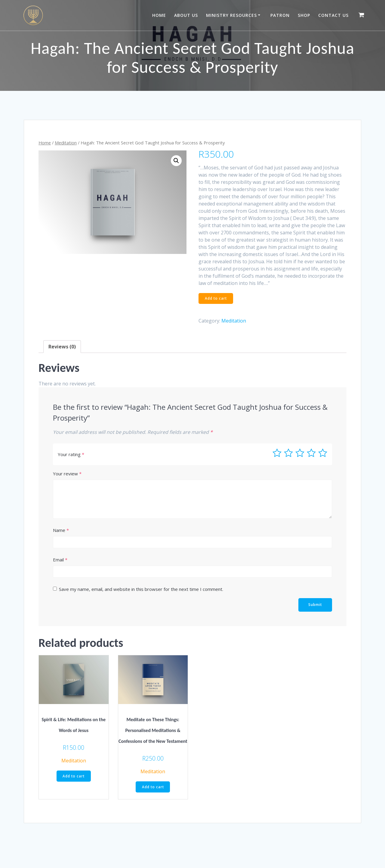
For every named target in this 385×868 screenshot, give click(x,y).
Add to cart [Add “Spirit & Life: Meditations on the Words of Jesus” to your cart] (74, 777)
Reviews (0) (62, 347)
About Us (186, 15)
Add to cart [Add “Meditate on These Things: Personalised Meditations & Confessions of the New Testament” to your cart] (153, 788)
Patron (280, 15)
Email (60, 560)
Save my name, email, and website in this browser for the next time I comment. (141, 589)
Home (159, 15)
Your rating (71, 455)
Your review (67, 474)
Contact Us (333, 15)
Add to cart (216, 299)
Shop (304, 15)
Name (61, 530)
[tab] (62, 347)
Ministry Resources (231, 15)
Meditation (66, 143)
